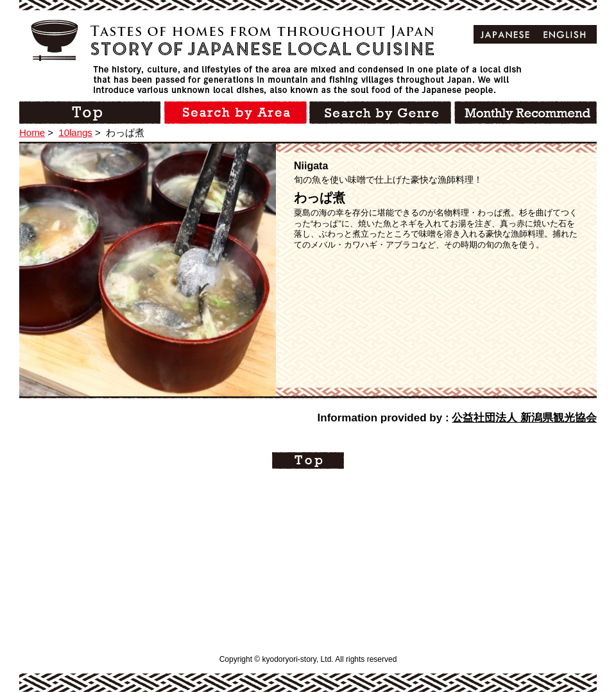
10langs (75, 132)
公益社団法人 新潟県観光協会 (524, 418)
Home (32, 132)
